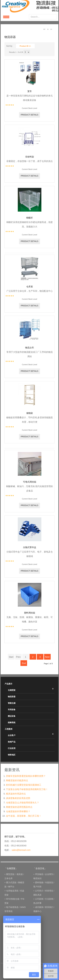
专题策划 (49, 883)
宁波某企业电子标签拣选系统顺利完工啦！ (27, 789)
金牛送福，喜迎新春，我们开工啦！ (24, 816)
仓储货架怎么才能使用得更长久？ (22, 803)
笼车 (30, 91)
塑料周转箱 (30, 613)
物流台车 (30, 348)
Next (47, 657)
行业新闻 (49, 899)
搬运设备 (12, 716)
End (24, 663)
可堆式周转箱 (30, 482)
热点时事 (37, 903)
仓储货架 (12, 690)
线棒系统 (12, 723)
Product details (30, 115)
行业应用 (12, 748)
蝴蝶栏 (30, 218)
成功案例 (39, 907)
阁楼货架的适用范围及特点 (19, 807)
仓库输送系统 (12, 891)
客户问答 (37, 887)
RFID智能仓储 (13, 899)
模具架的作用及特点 (16, 794)
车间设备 (12, 710)
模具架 (20, 874)
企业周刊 (49, 874)
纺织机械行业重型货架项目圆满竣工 (24, 785)
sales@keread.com (21, 850)
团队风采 (37, 895)
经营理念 (49, 891)
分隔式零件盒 (30, 547)
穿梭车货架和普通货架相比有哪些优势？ (26, 776)
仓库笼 (30, 287)
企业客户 (12, 735)
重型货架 (10, 874)
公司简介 (39, 891)
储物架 (30, 413)
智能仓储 (12, 703)
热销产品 (12, 742)
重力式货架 (11, 883)
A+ (44, 29)
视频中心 (37, 911)
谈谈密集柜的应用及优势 (18, 798)
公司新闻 (39, 899)
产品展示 (8, 684)
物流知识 (37, 878)
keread (29, 6)
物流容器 (12, 697)
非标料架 (30, 157)
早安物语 (39, 874)
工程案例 (8, 729)
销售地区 (12, 755)
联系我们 (49, 907)
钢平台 (11, 887)
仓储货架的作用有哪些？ (18, 811)
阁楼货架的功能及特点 (17, 780)
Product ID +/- (25, 46)
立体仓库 (8, 878)
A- (51, 29)
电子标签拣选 (12, 907)
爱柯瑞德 (39, 883)
